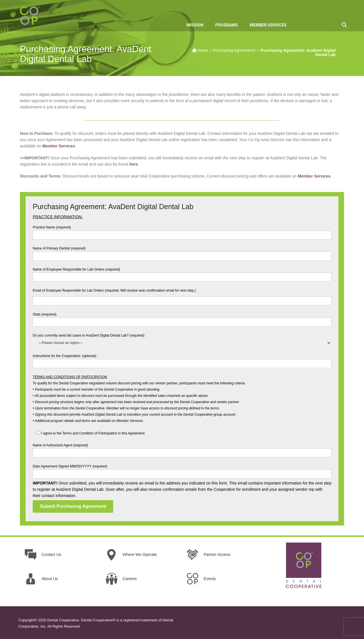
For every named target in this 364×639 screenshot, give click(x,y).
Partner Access (217, 555)
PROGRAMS (227, 25)
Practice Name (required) (182, 231)
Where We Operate (140, 555)
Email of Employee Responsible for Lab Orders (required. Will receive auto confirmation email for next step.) (182, 296)
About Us (50, 579)
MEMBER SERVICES (268, 25)
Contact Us (51, 555)
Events (210, 579)
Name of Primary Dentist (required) (182, 252)
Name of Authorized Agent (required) (182, 449)
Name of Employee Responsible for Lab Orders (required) (182, 273)
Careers (130, 579)
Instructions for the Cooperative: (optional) (182, 360)
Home (203, 50)
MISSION (195, 25)
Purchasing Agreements (234, 50)
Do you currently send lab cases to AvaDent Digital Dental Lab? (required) (182, 339)
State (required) (182, 318)
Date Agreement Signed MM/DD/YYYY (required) (182, 470)
